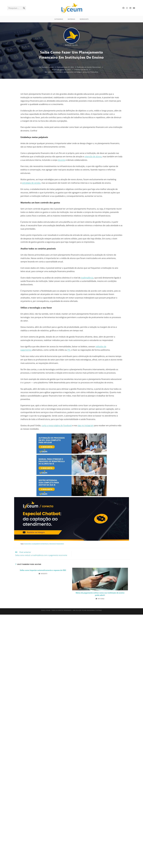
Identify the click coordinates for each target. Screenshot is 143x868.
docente (62, 160)
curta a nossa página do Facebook (57, 425)
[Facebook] (123, 8)
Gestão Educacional (94, 67)
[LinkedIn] (130, 8)
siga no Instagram (86, 425)
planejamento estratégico (73, 72)
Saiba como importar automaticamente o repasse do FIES (43, 570)
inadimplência (87, 278)
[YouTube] (134, 8)
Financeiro (59, 72)
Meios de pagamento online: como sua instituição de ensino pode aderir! (100, 594)
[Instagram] (127, 8)
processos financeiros (91, 72)
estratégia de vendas (31, 183)
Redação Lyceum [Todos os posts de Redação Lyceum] (71, 45)
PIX (69, 350)
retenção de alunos (93, 156)
